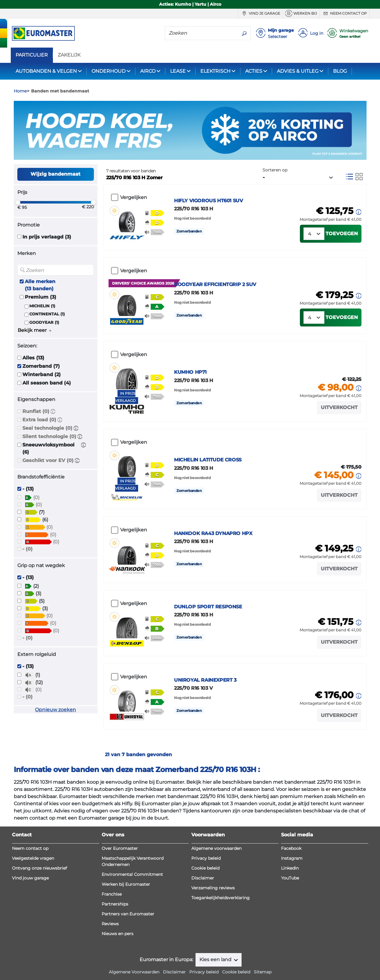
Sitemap (263, 972)
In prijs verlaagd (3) (47, 237)
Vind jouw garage (30, 878)
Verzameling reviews (213, 888)
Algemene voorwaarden (216, 848)
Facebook (291, 848)
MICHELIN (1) (42, 306)
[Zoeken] (202, 33)
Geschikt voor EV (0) (48, 460)
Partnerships (115, 904)
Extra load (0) (39, 420)
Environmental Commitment (132, 874)
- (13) (28, 489)
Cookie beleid (205, 868)
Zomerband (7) (41, 366)
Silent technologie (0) (49, 436)
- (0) (28, 549)
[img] (115, 211)
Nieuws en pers (117, 934)
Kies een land (216, 960)
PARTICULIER (32, 55)
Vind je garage (260, 13)
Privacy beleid (206, 858)
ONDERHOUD (109, 71)
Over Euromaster (120, 848)
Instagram (292, 858)
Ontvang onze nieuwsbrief (39, 868)
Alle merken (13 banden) (40, 285)
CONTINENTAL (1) (47, 314)
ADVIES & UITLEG (298, 71)
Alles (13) (33, 358)
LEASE (178, 71)
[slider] (18, 202)
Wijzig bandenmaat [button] (55, 174)
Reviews (110, 924)
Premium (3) (41, 297)
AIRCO (148, 71)
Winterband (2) (42, 374)
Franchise (112, 894)
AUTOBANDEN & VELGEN (46, 71)
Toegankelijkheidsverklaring (220, 898)
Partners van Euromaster (128, 914)
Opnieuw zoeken (55, 710)
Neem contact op (344, 13)
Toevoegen (342, 234)
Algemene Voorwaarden (134, 972)
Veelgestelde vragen (33, 858)
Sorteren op (275, 170)
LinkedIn (290, 868)
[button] (53, 411)
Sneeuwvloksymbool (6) (48, 448)
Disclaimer (203, 878)
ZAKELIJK (69, 55)
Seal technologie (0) (47, 428)
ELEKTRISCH (215, 71)
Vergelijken (134, 197)
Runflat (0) (36, 411)
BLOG (340, 71)
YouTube (290, 878)
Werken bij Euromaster (126, 884)
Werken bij (301, 13)
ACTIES (254, 71)
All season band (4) (47, 383)
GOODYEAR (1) (44, 322)
